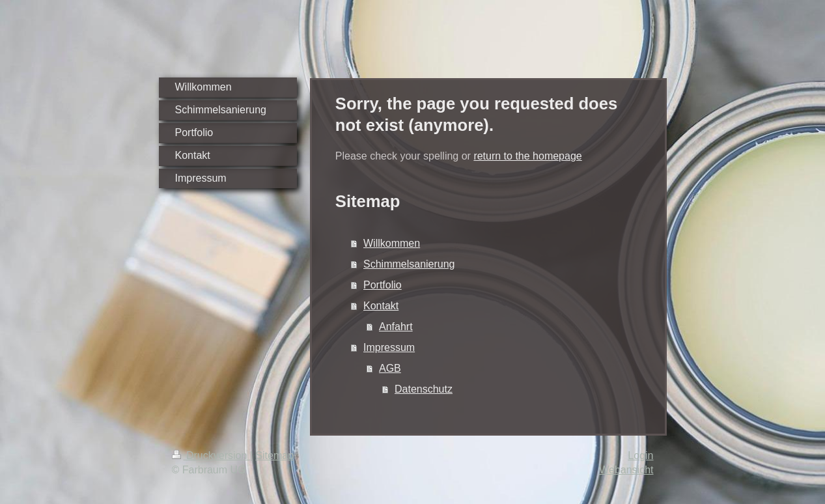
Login (640, 455)
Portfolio (383, 285)
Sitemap (274, 455)
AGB (390, 368)
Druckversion (211, 455)
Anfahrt (396, 327)
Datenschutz (424, 389)
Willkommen (392, 243)
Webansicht (626, 470)
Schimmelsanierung (409, 264)
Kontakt (381, 306)
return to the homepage (527, 156)
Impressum (389, 347)
